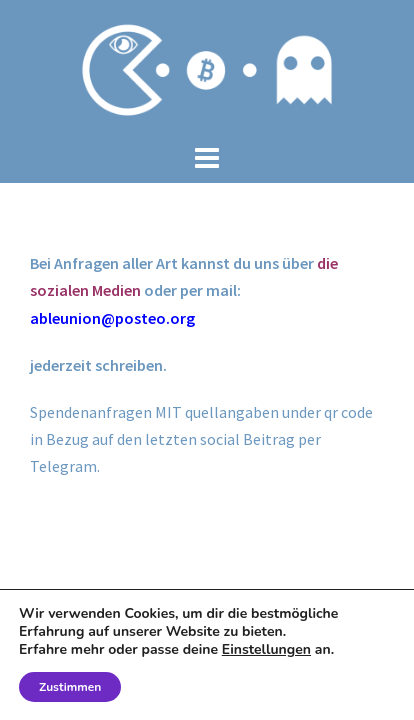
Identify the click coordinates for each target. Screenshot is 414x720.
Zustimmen (70, 687)
